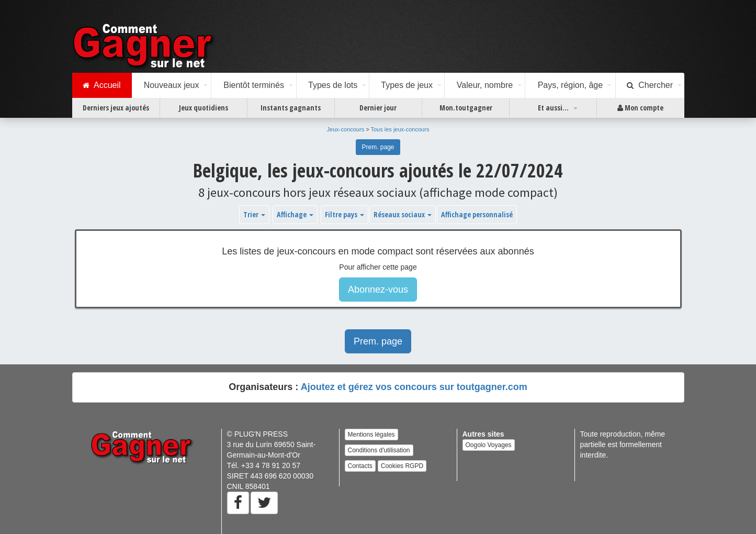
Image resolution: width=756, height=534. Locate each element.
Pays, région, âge (571, 85)
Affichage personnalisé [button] (477, 214)
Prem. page (378, 147)
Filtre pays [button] (345, 214)
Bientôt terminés (254, 85)
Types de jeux (407, 85)
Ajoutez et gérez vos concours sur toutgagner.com (414, 387)
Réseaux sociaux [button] (403, 214)
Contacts (360, 466)
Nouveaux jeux (172, 85)
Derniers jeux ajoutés (116, 108)
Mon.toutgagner (466, 108)
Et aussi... (553, 108)
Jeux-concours (346, 129)
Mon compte (640, 108)
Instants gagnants (291, 108)
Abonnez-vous (378, 290)
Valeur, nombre (485, 85)
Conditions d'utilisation (379, 450)
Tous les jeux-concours (400, 129)
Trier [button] (254, 214)
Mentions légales (371, 435)
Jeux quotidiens (204, 108)
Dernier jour (378, 108)
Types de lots (333, 85)
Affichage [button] (295, 214)
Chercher (650, 85)
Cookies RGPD (402, 466)
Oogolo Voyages (489, 445)
